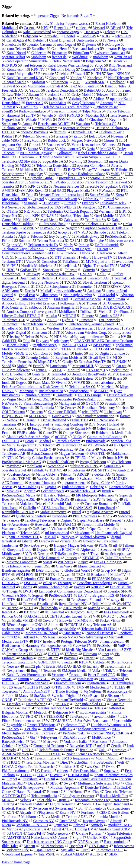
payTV (66, 236)
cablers (62, 771)
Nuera (6, 825)
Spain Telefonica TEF (23, 537)
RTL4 (83, 662)
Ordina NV (118, 337)
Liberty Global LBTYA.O (21, 316)
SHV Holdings (29, 487)
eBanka (27, 558)
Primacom (60, 53)
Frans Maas (41, 383)
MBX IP (8, 800)
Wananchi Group (14, 529)
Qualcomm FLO (73, 725)
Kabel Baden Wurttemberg (26, 675)
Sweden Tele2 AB (83, 491)
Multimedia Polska (49, 99)
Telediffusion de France (57, 750)
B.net (109, 86)
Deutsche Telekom (63, 199)
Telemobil (59, 374)
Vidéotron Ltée (18, 850)
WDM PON (24, 575)
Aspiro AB (63, 679)
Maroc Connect (89, 566)
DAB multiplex (47, 570)
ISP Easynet (102, 345)
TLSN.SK (119, 362)
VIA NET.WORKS (55, 499)
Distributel (30, 779)
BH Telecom (24, 157)
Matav (24, 696)
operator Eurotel (14, 470)
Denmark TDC (82, 132)
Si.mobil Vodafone (65, 504)
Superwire (112, 771)
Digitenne (89, 44)
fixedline (86, 750)
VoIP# (11, 266)
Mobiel (22, 366)
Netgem (71, 228)
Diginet (66, 520)
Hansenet (13, 115)
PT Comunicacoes (116, 207)
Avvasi (65, 575)
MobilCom (26, 220)
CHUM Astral (78, 775)
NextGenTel (123, 57)
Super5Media (100, 195)
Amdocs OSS (109, 316)
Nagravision (11, 120)
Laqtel (57, 829)
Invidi (106, 491)
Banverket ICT (80, 746)
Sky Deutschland (86, 771)
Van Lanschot (108, 650)
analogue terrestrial (92, 729)
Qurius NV (61, 704)
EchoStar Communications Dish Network (33, 387)
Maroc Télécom (70, 278)
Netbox (12, 420)
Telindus (122, 170)
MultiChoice (101, 737)
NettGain (98, 587)
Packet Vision (110, 620)
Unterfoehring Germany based (91, 324)
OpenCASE (68, 821)
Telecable (92, 186)
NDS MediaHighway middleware (79, 337)
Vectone (58, 675)
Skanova (13, 520)
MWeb (47, 120)
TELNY (45, 449)
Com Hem (59, 49)
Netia (91, 149)
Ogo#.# (51, 487)
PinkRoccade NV (15, 821)
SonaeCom (51, 270)
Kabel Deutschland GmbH (98, 153)
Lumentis (86, 320)
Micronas (82, 708)
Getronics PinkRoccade (105, 437)
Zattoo (78, 136)
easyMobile (67, 629)
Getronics (119, 750)
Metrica (12, 829)
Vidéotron (59, 529)
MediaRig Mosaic (79, 650)
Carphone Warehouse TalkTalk (106, 228)
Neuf (10, 378)
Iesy (52, 236)
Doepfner (76, 846)
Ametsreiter (72, 633)
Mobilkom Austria (79, 328)
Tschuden (14, 704)
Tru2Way (33, 274)
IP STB (53, 654)
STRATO (13, 762)
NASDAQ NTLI (75, 345)
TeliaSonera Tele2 (113, 203)
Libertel (28, 541)
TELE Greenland (111, 679)
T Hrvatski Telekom (55, 495)
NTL (10, 458)
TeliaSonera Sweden (70, 554)
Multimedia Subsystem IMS (99, 783)
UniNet (89, 658)
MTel (23, 378)
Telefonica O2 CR (109, 850)
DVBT (28, 591)
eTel (76, 82)
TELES (120, 687)
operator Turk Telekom (38, 445)
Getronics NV (44, 821)
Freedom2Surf (55, 94)
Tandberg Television (40, 520)
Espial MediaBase (91, 520)
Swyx (68, 783)
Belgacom (31, 36)
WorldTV (124, 604)
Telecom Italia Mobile (98, 524)
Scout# (33, 149)
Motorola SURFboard (42, 633)
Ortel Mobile (104, 216)
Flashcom (99, 741)
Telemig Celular (38, 357)
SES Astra (14, 687)
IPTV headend (45, 641)
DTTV (55, 650)
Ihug (34, 671)
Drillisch (87, 312)
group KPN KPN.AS (38, 216)
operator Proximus (34, 132)
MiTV (11, 445)
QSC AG (31, 583)
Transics (8, 186)
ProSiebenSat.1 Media (18, 495)
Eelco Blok (97, 136)
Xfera (120, 195)
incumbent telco (51, 391)
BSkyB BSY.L (13, 416)
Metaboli (41, 712)
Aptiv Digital (16, 332)
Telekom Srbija (86, 157)
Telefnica (9, 817)
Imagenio (55, 174)
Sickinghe (96, 241)
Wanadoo (83, 124)
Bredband (117, 82)
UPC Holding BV (80, 829)
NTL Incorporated (36, 424)
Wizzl (44, 337)
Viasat (48, 562)
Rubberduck (57, 140)
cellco (48, 583)
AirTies (93, 792)
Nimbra (86, 307)
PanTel (96, 74)
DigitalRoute (96, 683)
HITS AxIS (10, 583)
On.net (121, 366)
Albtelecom (49, 295)
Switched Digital (64, 696)
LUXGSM (101, 349)
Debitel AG (92, 90)
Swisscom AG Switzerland (53, 808)
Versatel (99, 28)
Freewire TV (82, 645)
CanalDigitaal (17, 40)
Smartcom (39, 332)
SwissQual (92, 767)
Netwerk (13, 666)
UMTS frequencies (76, 758)
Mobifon (27, 170)
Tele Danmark (49, 558)
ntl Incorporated (57, 533)
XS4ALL (76, 241)
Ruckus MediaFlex (114, 796)
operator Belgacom (119, 49)
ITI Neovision (104, 420)
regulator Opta (13, 145)
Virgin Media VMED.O (19, 620)
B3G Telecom (108, 328)
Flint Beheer (84, 378)
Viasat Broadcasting (38, 403)
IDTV (11, 600)
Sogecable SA (53, 161)
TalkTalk (66, 729)
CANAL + (42, 679)
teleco (130, 758)
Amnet (27, 124)
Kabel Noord (16, 53)
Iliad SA (55, 191)
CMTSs (86, 274)
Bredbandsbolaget (86, 49)
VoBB (115, 174)
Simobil (8, 408)
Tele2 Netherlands (67, 61)
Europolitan (60, 428)
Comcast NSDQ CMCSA (110, 733)
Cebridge (97, 487)
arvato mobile (104, 716)
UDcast (103, 249)
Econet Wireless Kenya (96, 779)
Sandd (6, 366)
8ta (32, 737)
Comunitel (85, 287)
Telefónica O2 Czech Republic (66, 107)
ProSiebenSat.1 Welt (109, 762)
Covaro (48, 620)
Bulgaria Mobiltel (15, 712)
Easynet (126, 374)
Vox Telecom (121, 462)
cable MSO (10, 140)
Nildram (21, 257)
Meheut (29, 846)
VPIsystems (45, 812)
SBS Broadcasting (20, 449)
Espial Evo (27, 295)
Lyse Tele (14, 94)
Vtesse (31, 261)
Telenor (66, 474)
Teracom (50, 671)
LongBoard (106, 508)
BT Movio (32, 612)
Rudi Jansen (11, 645)
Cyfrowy (8, 579)
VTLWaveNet (98, 445)
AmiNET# (125, 470)
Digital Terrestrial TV (98, 266)
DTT (56, 332)
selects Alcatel (17, 345)
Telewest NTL (107, 94)
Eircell (86, 850)
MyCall (50, 537)
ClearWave (64, 566)
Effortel (8, 241)
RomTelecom (33, 324)
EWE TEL (97, 453)
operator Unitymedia (17, 74)
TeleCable (44, 800)
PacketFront (120, 370)
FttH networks (110, 320)
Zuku (103, 750)
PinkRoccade (96, 441)
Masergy (113, 600)
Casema (30, 28)
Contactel (88, 69)
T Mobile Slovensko (54, 157)
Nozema (117, 136)
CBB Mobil (106, 295)
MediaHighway (88, 236)
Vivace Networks (119, 700)
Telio (27, 341)
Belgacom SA (96, 61)
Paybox (80, 587)
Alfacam (32, 94)
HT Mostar (51, 203)
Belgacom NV (64, 712)
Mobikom (28, 817)
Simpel (12, 779)
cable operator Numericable (27, 61)
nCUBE (61, 437)
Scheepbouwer (13, 174)
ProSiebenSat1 (116, 236)
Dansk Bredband (53, 420)
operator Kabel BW (60, 274)
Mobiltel (74, 370)
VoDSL (125, 266)
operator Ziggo (48, 16)
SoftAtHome (73, 792)
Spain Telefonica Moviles (113, 775)
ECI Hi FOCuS (39, 687)
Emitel (109, 199)
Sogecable (14, 725)
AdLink (8, 696)
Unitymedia (85, 40)
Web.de (31, 120)
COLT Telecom (13, 412)
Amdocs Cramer (14, 428)
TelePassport (79, 716)
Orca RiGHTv (64, 549)
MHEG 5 (69, 316)
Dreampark (28, 278)
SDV (97, 499)
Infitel (76, 512)
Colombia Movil (105, 817)
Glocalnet (97, 120)
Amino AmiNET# (36, 691)
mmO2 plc (33, 666)
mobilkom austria (93, 712)
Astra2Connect (42, 453)
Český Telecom (83, 103)
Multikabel (10, 28)
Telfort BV (91, 199)
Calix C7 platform (118, 558)
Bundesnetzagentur (16, 570)
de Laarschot (54, 612)
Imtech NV (115, 458)
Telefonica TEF (13, 320)
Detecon (37, 412)
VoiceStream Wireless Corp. (86, 332)
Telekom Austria (14, 128)
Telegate (71, 270)
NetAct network (59, 833)
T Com (92, 303)
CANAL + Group (15, 650)
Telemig (112, 499)
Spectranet (108, 549)
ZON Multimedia (71, 120)
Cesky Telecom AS (97, 625)
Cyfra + (68, 320)
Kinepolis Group (19, 549)
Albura (53, 625)
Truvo (95, 554)
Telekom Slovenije (36, 136)
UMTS (24, 758)
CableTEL (10, 341)
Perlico (84, 245)
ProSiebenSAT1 (61, 595)
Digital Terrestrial (63, 804)
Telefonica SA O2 (82, 387)
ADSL (52, 320)
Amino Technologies (53, 587)
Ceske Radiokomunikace (87, 174)
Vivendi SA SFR (14, 595)
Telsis (99, 708)
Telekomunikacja (44, 796)
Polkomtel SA (71, 303)
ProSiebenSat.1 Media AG (21, 462)
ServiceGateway (36, 545)
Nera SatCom (48, 658)
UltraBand (10, 604)
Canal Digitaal (60, 40)
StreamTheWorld (70, 700)
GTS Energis (96, 370)
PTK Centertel (13, 307)
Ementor (89, 541)
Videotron (125, 516)
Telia (30, 195)
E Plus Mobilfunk (52, 224)
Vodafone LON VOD (32, 825)
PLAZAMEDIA (73, 854)
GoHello (30, 508)
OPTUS (28, 750)
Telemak (121, 278)
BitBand (28, 637)
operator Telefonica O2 (105, 178)
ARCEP (83, 474)
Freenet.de (46, 74)
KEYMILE (91, 558)
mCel (101, 746)
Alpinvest (87, 549)
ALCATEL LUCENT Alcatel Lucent (55, 616)
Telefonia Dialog (63, 69)
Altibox (99, 99)
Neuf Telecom (119, 78)
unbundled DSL (47, 253)
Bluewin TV (103, 257)
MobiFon (127, 595)
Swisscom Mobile (93, 479)
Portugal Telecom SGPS (79, 641)
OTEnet (12, 211)
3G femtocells (122, 662)
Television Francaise (17, 362)
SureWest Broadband (93, 721)
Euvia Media (51, 817)
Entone (120, 353)
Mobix (107, 516)
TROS (81, 575)
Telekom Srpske (14, 232)
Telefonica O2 (71, 445)
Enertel (69, 36)
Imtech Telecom (68, 441)
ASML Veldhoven (15, 754)
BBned (116, 28)
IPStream (90, 654)
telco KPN (123, 36)
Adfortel (115, 708)
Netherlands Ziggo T (77, 16)
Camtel (7, 220)
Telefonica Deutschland (54, 165)
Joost (75, 182)
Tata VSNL (47, 854)
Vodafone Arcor (18, 474)
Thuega (12, 591)
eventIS (8, 111)
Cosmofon (49, 261)
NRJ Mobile (33, 211)
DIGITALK (11, 683)
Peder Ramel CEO (101, 675)
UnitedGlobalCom (60, 462)
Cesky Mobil (81, 94)
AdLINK (97, 854)
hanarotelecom (113, 641)
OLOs (77, 437)
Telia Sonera (119, 115)
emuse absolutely (104, 383)
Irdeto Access (124, 846)
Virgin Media (16, 399)
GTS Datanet (99, 846)
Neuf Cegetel (82, 249)
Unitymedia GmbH (39, 178)
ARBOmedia (73, 608)
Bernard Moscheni (87, 299)
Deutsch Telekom (120, 395)
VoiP (121, 645)
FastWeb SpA (50, 228)
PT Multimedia (58, 378)
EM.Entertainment (16, 771)
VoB (122, 216)
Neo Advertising (91, 637)
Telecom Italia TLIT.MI (99, 629)
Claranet (29, 420)
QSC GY (92, 403)
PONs (103, 545)
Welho (104, 312)
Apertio (30, 491)
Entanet (105, 366)
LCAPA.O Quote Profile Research (27, 767)
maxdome (14, 466)
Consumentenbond (16, 253)
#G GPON (14, 833)
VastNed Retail (48, 479)
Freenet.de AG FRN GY (24, 654)
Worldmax (80, 57)
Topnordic (27, 408)
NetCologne (111, 44)
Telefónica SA (96, 220)
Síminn (23, 679)
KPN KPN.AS (69, 115)
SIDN (113, 854)
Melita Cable (45, 474)
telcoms (39, 650)
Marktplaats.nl (70, 403)
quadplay (36, 174)
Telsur (30, 337)
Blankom (98, 575)
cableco (82, 28)
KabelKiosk (68, 266)
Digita (104, 353)
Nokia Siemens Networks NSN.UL (92, 754)
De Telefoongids (107, 245)
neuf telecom (32, 65)
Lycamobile (123, 721)
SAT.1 (29, 608)
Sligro (77, 838)
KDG (106, 36)
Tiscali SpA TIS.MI (103, 357)
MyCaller (68, 850)
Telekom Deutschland (62, 90)
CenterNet (10, 216)
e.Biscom (112, 696)
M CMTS (101, 391)
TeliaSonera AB (14, 453)
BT (81, 808)
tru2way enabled (32, 804)
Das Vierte (87, 449)
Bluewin (65, 620)
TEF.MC (56, 470)
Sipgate (12, 228)
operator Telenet (14, 49)
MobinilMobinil (107, 758)
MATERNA (38, 416)
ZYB (128, 650)
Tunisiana (9, 424)
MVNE (29, 228)
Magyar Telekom (71, 453)
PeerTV (39, 366)
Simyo (34, 182)
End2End (61, 299)
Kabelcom (95, 78)
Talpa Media (92, 111)
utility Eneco (122, 332)
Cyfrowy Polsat (106, 107)
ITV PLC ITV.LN (48, 754)
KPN (45, 28)
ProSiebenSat (79, 391)
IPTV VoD (80, 232)
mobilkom (34, 466)
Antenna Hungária (61, 307)
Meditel (45, 441)
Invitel (26, 708)
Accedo (36, 320)
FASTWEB (63, 207)
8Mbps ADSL (25, 499)
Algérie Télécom (31, 236)
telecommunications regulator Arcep (102, 800)
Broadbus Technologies (95, 583)
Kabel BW (88, 36)
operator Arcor (13, 182)
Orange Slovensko (77, 433)
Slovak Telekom (95, 282)
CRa (45, 186)
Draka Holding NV (108, 562)
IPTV (103, 378)
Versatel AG (68, 541)
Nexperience (16, 671)
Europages (59, 516)
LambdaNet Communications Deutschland (70, 591)
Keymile (116, 120)
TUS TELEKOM (52, 716)
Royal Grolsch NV (73, 604)
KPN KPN (28, 186)
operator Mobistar (76, 128)
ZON (10, 812)
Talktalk (38, 470)
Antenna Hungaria (42, 483)
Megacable (41, 257)
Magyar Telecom (14, 199)
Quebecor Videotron (31, 516)
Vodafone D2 (78, 99)
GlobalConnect (38, 207)
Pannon (52, 792)
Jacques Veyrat (94, 821)
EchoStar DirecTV (92, 362)
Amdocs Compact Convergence (30, 312)
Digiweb (42, 341)
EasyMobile (33, 140)
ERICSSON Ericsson (108, 579)
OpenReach (91, 696)
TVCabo (31, 729)
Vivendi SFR (95, 82)
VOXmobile (11, 357)
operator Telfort (13, 57)
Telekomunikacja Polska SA (23, 249)
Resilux (48, 729)
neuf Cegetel (67, 44)
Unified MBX (97, 838)
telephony (62, 341)
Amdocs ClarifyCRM (114, 829)
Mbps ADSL (47, 362)
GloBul (50, 779)
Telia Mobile (102, 604)
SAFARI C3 (67, 524)
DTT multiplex (123, 683)
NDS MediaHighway (36, 153)
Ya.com (35, 90)
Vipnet (11, 558)
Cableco (13, 729)
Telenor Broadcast (50, 241)
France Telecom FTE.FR (53, 349)
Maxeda (94, 608)
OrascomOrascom (68, 683)
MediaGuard (99, 687)
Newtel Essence (43, 303)
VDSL (57, 370)
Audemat (94, 291)
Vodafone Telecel (33, 504)
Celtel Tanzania (108, 428)
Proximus (71, 658)
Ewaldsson (85, 679)
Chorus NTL (113, 140)
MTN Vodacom (52, 846)
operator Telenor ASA (53, 708)
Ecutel (7, 433)
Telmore (88, 316)
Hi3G (11, 270)
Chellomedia (48, 608)
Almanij (116, 821)
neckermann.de (13, 629)
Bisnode (100, 232)
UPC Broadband (14, 374)
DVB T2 (107, 616)
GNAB (7, 700)
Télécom (71, 654)
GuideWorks (62, 416)
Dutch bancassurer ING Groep (50, 842)
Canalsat (57, 86)
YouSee (76, 78)
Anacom (106, 103)
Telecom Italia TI (118, 666)
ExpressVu (15, 245)
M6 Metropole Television (95, 495)
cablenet (95, 700)
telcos (125, 408)
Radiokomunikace (32, 111)
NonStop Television (74, 216)
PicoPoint (56, 324)
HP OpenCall (124, 445)
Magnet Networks (85, 140)
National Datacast (100, 633)
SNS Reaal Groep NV (57, 637)
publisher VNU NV (84, 466)
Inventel (107, 399)
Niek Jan (67, 779)
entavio (94, 86)
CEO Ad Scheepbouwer (54, 287)
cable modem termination (95, 416)
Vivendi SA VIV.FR (70, 383)
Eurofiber (39, 49)
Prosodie (76, 675)
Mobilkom (67, 312)
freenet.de (59, 57)
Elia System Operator (78, 796)
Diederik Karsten (15, 808)
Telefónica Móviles (40, 762)
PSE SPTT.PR (101, 470)
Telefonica (10, 324)
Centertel (39, 374)
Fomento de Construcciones (109, 808)
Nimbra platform (38, 395)
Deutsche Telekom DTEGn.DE (94, 224)
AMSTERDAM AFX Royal (23, 191)
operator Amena (74, 483)
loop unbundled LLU (90, 704)
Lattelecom (58, 366)
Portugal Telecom (93, 462)
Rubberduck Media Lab (113, 433)
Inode (6, 383)
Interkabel (51, 36)
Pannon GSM (12, 616)
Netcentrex (65, 449)
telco (85, 257)
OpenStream (116, 299)
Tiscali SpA (29, 107)
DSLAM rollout (74, 737)
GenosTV (50, 433)
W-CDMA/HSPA (59, 721)
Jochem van (113, 412)
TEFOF (26, 775)
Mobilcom (38, 57)
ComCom (40, 353)
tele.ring (62, 136)
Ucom (29, 441)
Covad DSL (40, 399)
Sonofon (25, 241)
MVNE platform (98, 261)
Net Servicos (11, 207)
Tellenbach (61, 353)
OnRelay (39, 529)
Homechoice (11, 274)
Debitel (38, 40)
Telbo (37, 378)
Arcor (110, 90)
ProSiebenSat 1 (13, 737)
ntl (115, 545)
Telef (34, 741)
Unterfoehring (37, 704)
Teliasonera (59, 82)
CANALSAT (83, 508)
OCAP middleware (16, 370)
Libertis (26, 587)
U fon (58, 170)
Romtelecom (16, 69)
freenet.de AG (42, 232)
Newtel (82, 349)
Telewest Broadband (38, 604)
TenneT (41, 370)
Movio (96, 458)
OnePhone (122, 312)
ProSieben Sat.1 (37, 683)
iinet (106, 654)
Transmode (64, 395)
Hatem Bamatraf (29, 792)
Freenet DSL (41, 566)
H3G (41, 775)
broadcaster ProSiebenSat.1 (75, 399)
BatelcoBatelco (13, 741)
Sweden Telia (121, 441)
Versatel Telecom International (62, 195)
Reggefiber (62, 28)
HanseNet (92, 32)
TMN (80, 687)
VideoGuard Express (17, 854)
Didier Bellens (121, 587)
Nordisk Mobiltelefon (37, 266)
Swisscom (9, 124)
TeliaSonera (71, 261)
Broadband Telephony (99, 408)
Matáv (68, 245)
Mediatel (8, 587)
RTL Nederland (120, 65)
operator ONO (32, 625)
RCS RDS (9, 65)
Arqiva (83, 562)
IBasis (117, 378)
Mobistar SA (95, 115)
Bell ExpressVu (46, 733)
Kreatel (106, 270)
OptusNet (61, 825)
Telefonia (47, 408)
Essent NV (68, 812)
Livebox (88, 203)
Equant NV (83, 428)
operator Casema (39, 44)
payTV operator (98, 170)
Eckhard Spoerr (52, 491)
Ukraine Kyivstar (89, 833)
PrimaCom (81, 53)
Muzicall (108, 387)
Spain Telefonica (120, 833)
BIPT (123, 211)
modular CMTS (120, 825)
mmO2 (12, 637)
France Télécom (96, 182)
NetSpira (68, 537)
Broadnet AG (56, 145)
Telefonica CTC (32, 579)
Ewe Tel (109, 157)
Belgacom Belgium (84, 612)
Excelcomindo (115, 842)
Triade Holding (67, 691)
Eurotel (123, 583)
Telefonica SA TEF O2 (35, 700)
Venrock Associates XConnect (94, 145)
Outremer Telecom (34, 299)
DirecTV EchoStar (74, 762)
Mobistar (39, 82)
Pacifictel (126, 633)
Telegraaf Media (14, 82)
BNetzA (13, 608)
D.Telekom (104, 253)
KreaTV (27, 600)
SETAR (8, 758)
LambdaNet (58, 103)
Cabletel (99, 662)
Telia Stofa (109, 69)
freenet (126, 90)
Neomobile (56, 466)
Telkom (128, 545)
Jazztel (80, 74)
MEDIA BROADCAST (115, 307)
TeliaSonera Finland (86, 600)
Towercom (10, 691)
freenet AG (10, 612)
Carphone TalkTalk (62, 412)
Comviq (89, 270)
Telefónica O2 (106, 124)
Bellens (47, 278)
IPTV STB (47, 575)
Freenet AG (35, 103)
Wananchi (106, 211)
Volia (96, 671)
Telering (8, 804)
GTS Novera (109, 40)
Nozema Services (66, 186)
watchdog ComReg (69, 424)
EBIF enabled (27, 433)
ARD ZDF (113, 608)
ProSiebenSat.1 (74, 733)
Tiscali (117, 61)
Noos (86, 253)
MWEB (23, 99)
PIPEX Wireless (85, 516)
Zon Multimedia (33, 86)
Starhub (27, 658)
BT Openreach (113, 303)
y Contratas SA (35, 829)
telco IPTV (90, 412)
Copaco (43, 549)
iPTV (91, 616)
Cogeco (21, 383)
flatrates (60, 132)
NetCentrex (68, 408)
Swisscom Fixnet (64, 111)
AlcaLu (51, 316)
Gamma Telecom (45, 128)
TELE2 (80, 458)
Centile (116, 746)
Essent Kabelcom (108, 24)
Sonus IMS (113, 466)
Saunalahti (113, 403)
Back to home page (16, 862)
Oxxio (111, 767)
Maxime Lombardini (22, 562)
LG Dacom (43, 771)
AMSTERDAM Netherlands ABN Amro (37, 838)
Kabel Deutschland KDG (25, 78)
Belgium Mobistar (69, 357)
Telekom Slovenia (52, 600)
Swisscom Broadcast (110, 53)
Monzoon (27, 391)
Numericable (11, 44)
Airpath (25, 812)
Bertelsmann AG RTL (54, 124)
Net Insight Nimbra (78, 295)
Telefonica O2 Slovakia (19, 161)
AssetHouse (20, 524)
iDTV (83, 595)
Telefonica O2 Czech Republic (70, 211)
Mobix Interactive (53, 512)
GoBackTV (29, 270)
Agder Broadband (116, 804)
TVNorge (65, 583)
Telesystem (49, 737)
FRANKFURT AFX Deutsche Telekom (104, 341)
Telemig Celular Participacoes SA (44, 458)
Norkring (76, 161)
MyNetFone (92, 691)
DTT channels (65, 257)
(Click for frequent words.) (70, 24)
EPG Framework (117, 612)
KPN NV (38, 69)
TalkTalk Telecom (119, 671)
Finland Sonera (73, 487)
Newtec (43, 554)
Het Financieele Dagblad (114, 533)
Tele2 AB (76, 86)
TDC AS (71, 282)
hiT (91, 353)
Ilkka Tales (10, 846)
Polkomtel (65, 153)
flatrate (125, 416)
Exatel (44, 170)
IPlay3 (129, 328)
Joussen (71, 558)
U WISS (56, 775)
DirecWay (46, 541)
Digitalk (63, 800)
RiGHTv (74, 170)
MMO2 (25, 165)
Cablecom (39, 53)
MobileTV (118, 575)
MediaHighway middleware (61, 291)
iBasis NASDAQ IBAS (64, 666)
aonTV (31, 115)
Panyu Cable (100, 483)
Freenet (115, 520)
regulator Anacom (100, 512)
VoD (29, 554)
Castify (68, 362)
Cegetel (38, 199)
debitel (65, 74)
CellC (102, 274)
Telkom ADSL (77, 817)
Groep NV (108, 570)
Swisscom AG (98, 278)
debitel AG (103, 474)
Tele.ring (13, 337)
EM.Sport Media (74, 671)
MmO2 (106, 149)
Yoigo (99, 65)
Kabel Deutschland (37, 32)
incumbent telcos (28, 721)
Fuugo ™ (39, 428)
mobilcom (101, 57)
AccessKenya (117, 691)
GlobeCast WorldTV (80, 570)
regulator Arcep (45, 345)
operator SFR (118, 591)
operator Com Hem (91, 165)
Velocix (26, 800)
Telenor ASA (30, 533)
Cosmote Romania (99, 504)
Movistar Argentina (65, 787)
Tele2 (122, 86)
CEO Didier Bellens (114, 812)
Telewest (121, 182)
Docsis (30, 291)
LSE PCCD (10, 441)
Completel (57, 78)
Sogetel (38, 595)
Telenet (110, 32)
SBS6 (54, 783)
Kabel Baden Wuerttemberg (68, 65)
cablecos (35, 307)
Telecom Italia (45, 758)
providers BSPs (71, 178)
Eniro (79, 353)
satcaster (81, 499)
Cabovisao (72, 220)
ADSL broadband (54, 508)
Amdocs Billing (14, 303)
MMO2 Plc (86, 620)
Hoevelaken (43, 524)
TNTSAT (71, 625)
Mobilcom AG (70, 149)
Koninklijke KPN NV (18, 512)
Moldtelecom (121, 453)
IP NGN (78, 529)
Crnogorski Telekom (49, 746)
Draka (127, 224)
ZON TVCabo (55, 182)
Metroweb (51, 741)
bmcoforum (76, 470)
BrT (27, 328)
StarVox (40, 696)
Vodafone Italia (75, 741)
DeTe (123, 616)
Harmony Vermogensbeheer (46, 645)
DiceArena (36, 783)
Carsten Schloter (122, 487)
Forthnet (87, 812)
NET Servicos (88, 842)
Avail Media (49, 220)
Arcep (62, 232)
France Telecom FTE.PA (68, 579)
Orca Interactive (14, 566)
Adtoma (79, 825)
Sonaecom (96, 161)
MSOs (23, 746)
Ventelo (47, 115)
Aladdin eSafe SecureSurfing (28, 437)
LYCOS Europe (90, 395)
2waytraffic (58, 249)
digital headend (13, 282)
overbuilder (125, 261)
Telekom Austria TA (43, 245)
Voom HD (89, 804)
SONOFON (47, 662)
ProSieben (105, 645)
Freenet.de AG (13, 90)
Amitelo (97, 825)
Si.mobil (31, 203)
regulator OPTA (116, 186)
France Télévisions (41, 725)
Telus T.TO (80, 420)
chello (69, 479)
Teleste (49, 149)
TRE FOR (63, 687)
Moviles (13, 491)
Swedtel (68, 662)
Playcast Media (78, 191)
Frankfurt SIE (69, 767)
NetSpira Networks (44, 282)
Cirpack (35, 145)
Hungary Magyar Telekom (73, 545)
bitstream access (121, 241)
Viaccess (106, 449)
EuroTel (70, 203)
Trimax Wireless (47, 328)
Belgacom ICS (103, 595)
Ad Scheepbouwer (118, 554)
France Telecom (118, 111)
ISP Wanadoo (105, 191)
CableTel (34, 833)
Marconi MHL (83, 366)
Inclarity (93, 666)
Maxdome (82, 533)
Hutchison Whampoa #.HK (111, 725)
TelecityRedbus (41, 629)
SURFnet (9, 625)
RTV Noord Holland (104, 424)
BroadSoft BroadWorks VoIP (93, 374)
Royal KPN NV (118, 74)
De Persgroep (87, 207)
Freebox (70, 253)
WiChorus (65, 562)
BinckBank (10, 203)
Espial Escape (45, 850)
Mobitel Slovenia (93, 537)
